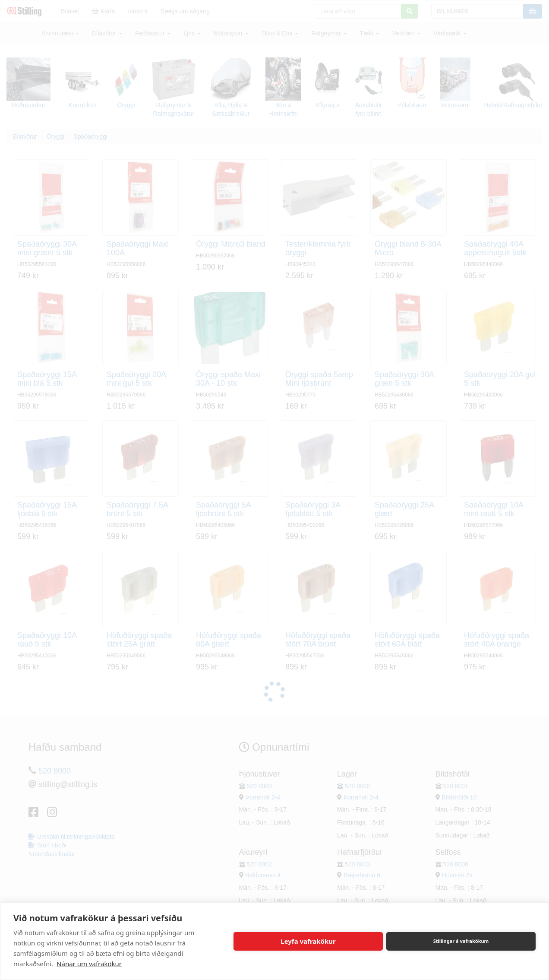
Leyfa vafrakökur (308, 941)
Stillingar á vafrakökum (461, 941)
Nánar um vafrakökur (89, 964)
